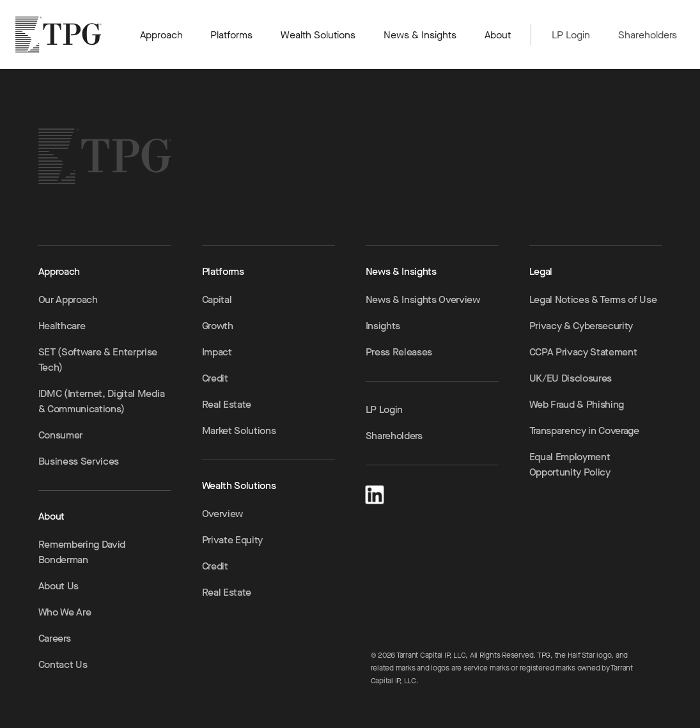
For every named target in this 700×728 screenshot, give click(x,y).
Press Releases (399, 352)
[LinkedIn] (375, 492)
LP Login (571, 35)
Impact (217, 352)
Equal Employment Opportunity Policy (570, 464)
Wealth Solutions (318, 35)
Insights (383, 326)
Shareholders (648, 35)
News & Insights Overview (423, 299)
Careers (55, 638)
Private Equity (233, 540)
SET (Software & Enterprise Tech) (98, 360)
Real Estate (227, 404)
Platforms (231, 35)
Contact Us (63, 664)
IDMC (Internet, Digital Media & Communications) (102, 401)
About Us (58, 586)
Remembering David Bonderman (82, 552)
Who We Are (65, 612)
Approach (161, 35)
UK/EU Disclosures (571, 378)
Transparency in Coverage (584, 430)
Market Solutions (239, 430)
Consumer (60, 435)
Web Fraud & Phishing (577, 404)
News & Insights (420, 35)
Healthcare (62, 326)
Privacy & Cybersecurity (581, 326)
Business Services (79, 461)
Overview (222, 514)
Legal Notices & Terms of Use (593, 299)
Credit (215, 378)
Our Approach (68, 299)
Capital (217, 299)
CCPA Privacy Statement (583, 352)
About (498, 35)
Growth (218, 326)
